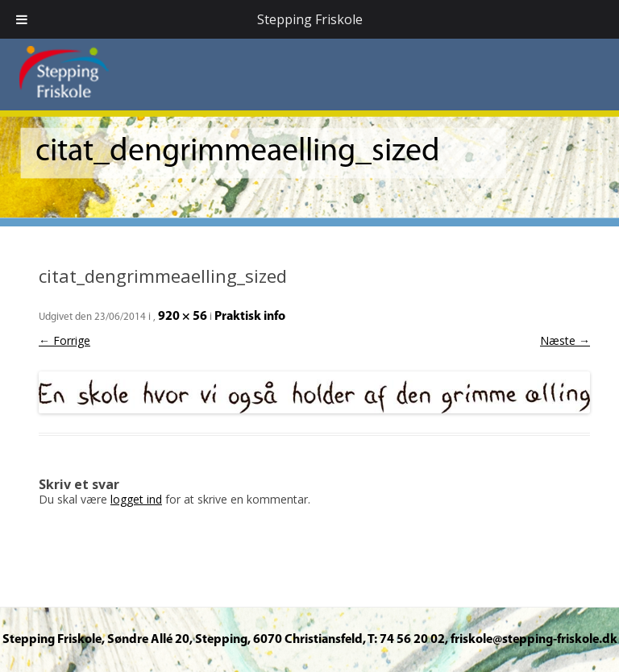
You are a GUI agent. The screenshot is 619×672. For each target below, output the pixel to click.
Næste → (565, 340)
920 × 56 (183, 317)
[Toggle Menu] (22, 19)
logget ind (136, 499)
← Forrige (64, 340)
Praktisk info (250, 317)
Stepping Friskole (310, 19)
